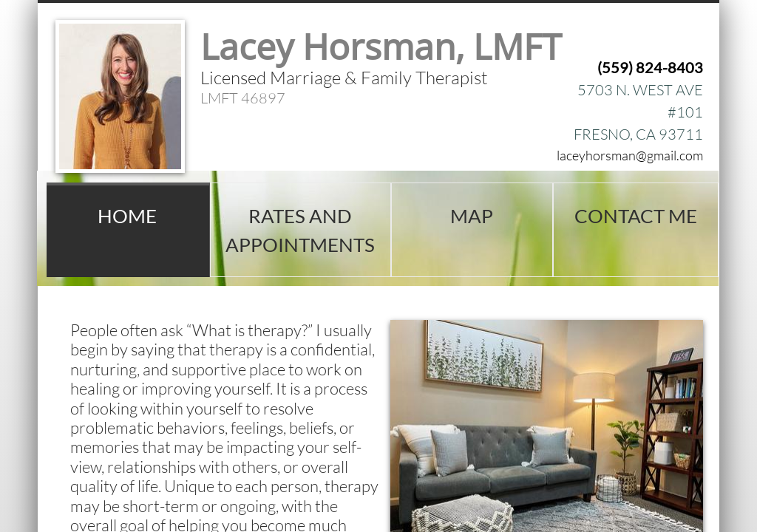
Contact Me (636, 216)
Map (472, 216)
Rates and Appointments (300, 230)
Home (127, 216)
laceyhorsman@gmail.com (630, 155)
